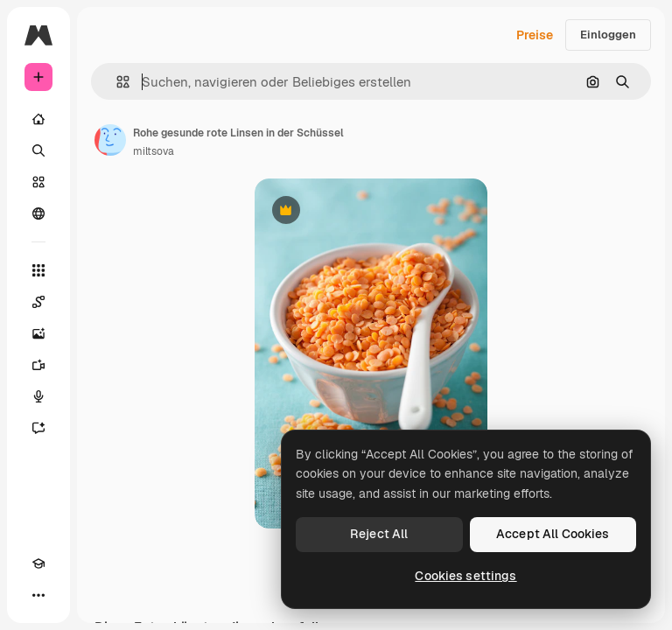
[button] (116, 82)
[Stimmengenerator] (38, 396)
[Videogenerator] (38, 365)
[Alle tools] (38, 270)
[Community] (38, 213)
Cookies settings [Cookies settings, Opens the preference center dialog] (465, 576)
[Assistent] (38, 428)
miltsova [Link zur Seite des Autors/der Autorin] (154, 151)
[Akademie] (38, 563)
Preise (535, 35)
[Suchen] (38, 150)
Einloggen (608, 35)
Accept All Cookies (553, 534)
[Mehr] (38, 595)
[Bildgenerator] (38, 333)
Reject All (379, 534)
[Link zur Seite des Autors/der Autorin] (110, 140)
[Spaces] (38, 302)
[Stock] (38, 182)
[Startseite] (38, 119)
